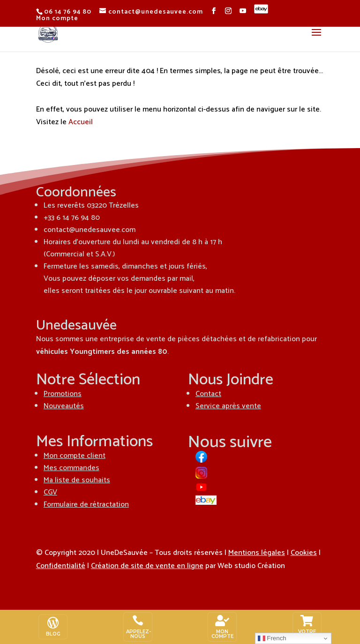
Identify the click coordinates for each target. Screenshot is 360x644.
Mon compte (57, 19)
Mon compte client (75, 456)
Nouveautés (64, 406)
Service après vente (228, 406)
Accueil (81, 122)
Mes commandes (71, 468)
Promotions (63, 394)
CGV (50, 492)
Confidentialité (61, 566)
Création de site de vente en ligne (147, 566)
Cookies (304, 553)
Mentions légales (257, 553)
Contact (208, 394)
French (272, 638)
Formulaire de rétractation (86, 505)
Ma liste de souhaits (77, 480)
